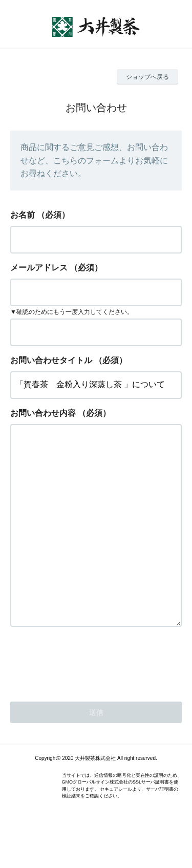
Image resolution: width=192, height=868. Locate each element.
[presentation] (88, 702)
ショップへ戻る (147, 77)
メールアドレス (39, 268)
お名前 (23, 215)
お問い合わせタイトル (51, 360)
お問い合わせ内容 (43, 413)
